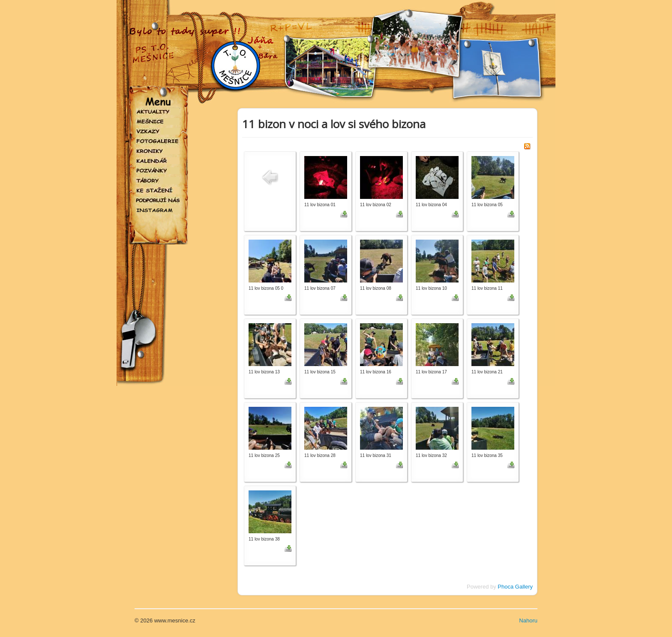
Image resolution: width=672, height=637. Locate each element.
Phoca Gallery (515, 587)
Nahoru (528, 620)
